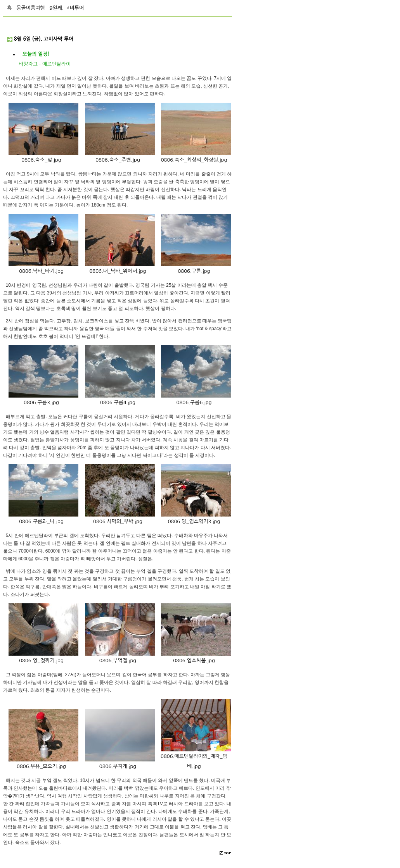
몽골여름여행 (30, 8)
